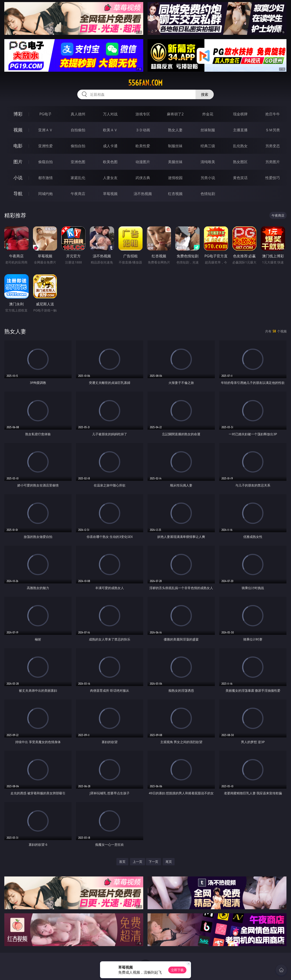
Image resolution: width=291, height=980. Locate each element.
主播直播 (240, 130)
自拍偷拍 (78, 130)
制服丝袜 (175, 146)
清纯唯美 (208, 162)
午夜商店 (78, 194)
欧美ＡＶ (110, 130)
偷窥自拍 (45, 162)
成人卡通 (110, 146)
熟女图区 (240, 162)
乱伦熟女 (240, 146)
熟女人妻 (175, 130)
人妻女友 (110, 178)
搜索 (205, 94)
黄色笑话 (240, 178)
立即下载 (177, 970)
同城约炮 (45, 194)
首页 (122, 862)
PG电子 (45, 114)
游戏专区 (143, 114)
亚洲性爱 (45, 146)
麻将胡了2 (175, 114)
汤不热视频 (143, 194)
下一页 (153, 862)
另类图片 (273, 162)
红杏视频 (175, 194)
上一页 (138, 862)
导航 (18, 194)
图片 (18, 162)
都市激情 (45, 178)
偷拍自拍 (78, 146)
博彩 (18, 114)
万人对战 (110, 114)
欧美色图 (110, 162)
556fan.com (145, 83)
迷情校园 (175, 178)
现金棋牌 (240, 114)
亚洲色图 (78, 162)
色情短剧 (208, 194)
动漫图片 (143, 162)
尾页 (169, 862)
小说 (18, 178)
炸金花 (208, 114)
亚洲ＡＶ (45, 130)
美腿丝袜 (175, 162)
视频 (18, 130)
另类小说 (208, 178)
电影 (18, 146)
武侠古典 (143, 178)
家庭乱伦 (78, 178)
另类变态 (273, 146)
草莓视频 (110, 194)
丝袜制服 (208, 130)
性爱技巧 (273, 178)
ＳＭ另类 (273, 130)
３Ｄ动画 (143, 130)
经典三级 (208, 146)
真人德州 (78, 114)
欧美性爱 (143, 146)
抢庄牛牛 (273, 114)
